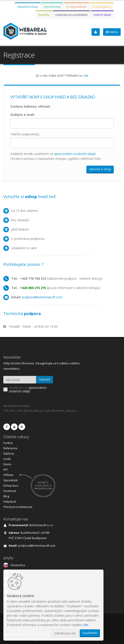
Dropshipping (102, 7)
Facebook (10, 491)
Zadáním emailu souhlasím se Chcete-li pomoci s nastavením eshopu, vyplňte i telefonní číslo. (56, 156)
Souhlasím (90, 633)
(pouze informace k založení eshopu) (56, 288)
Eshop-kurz (11, 486)
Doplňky (44, 15)
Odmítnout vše (65, 633)
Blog (6, 496)
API (5, 470)
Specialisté (11, 480)
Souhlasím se (28, 390)
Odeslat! (45, 379)
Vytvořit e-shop (28, 7)
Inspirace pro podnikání (71, 15)
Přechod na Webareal (18, 507)
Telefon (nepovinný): (25, 134)
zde (86, 75)
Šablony (9, 454)
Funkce (8, 443)
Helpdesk (10, 502)
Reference (10, 448)
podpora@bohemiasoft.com (42, 297)
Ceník (7, 459)
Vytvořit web (52, 7)
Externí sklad (102, 15)
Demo (7, 464)
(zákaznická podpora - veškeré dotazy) (57, 278)
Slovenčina (18, 565)
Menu (112, 32)
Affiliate (8, 475)
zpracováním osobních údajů (75, 154)
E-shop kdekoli (76, 7)
